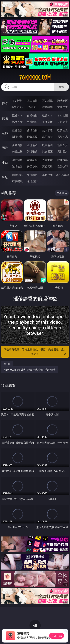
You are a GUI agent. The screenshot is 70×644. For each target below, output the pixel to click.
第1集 (7, 364)
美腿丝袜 (17, 151)
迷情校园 (17, 166)
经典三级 (32, 137)
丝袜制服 (32, 122)
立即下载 (57, 636)
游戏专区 (63, 101)
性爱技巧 (63, 166)
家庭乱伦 (32, 160)
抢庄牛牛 (63, 107)
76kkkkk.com (35, 77)
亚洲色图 (32, 145)
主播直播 (47, 122)
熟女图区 (47, 151)
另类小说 (32, 166)
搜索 (61, 87)
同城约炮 (17, 175)
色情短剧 (32, 181)
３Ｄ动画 (63, 115)
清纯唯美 (32, 151)
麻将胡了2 (17, 107)
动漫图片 (63, 145)
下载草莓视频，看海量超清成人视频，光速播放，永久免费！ (35, 352)
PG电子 (17, 101)
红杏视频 (17, 181)
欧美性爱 (63, 130)
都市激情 (17, 160)
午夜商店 (32, 175)
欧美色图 (47, 145)
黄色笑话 (47, 166)
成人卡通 (47, 130)
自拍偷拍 (32, 115)
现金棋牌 (47, 107)
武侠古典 (63, 160)
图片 (5, 148)
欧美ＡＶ (47, 115)
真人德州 (32, 101)
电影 (5, 133)
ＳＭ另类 (63, 122)
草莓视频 (47, 175)
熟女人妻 (17, 122)
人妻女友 (47, 160)
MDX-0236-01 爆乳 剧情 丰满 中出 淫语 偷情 (30, 370)
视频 (5, 118)
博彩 (5, 103)
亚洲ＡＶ (17, 115)
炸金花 (32, 107)
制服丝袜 (17, 137)
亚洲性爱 (17, 130)
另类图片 (63, 151)
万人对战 (47, 101)
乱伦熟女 (47, 137)
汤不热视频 (63, 175)
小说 (5, 163)
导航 (5, 178)
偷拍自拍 (32, 130)
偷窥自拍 (17, 145)
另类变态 (63, 137)
